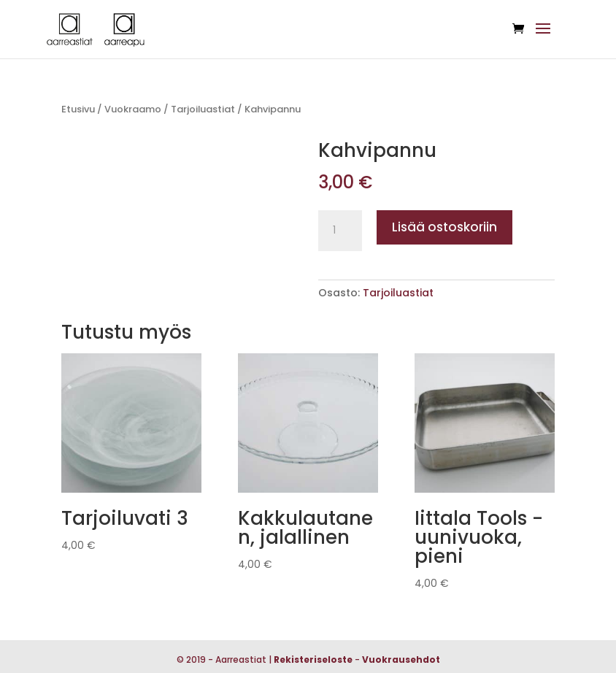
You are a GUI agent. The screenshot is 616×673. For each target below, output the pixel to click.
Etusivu (78, 109)
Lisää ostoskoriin (444, 227)
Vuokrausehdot (401, 659)
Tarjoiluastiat (203, 109)
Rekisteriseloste (313, 659)
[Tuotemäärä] (340, 231)
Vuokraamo (133, 109)
